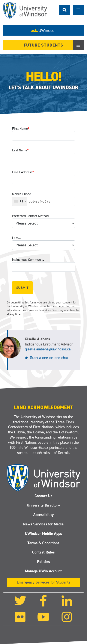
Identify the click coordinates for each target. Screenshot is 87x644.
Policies (43, 562)
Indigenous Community (28, 260)
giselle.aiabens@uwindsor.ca (48, 349)
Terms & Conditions (43, 543)
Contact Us (43, 496)
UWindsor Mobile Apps (43, 534)
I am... (16, 238)
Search (64, 10)
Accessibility (43, 515)
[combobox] (20, 201)
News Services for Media (43, 524)
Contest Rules (43, 552)
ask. (43, 30)
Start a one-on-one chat (49, 358)
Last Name (20, 150)
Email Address (23, 172)
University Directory (43, 505)
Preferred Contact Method (30, 216)
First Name (21, 129)
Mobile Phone (22, 194)
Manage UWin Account (43, 571)
